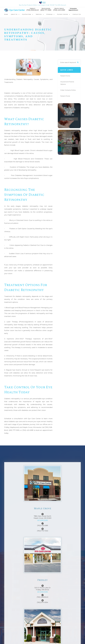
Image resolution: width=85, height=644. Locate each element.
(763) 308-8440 (33, 10)
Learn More (69, 119)
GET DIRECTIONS (43, 520)
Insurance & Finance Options (68, 83)
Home (6, 14)
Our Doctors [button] (28, 14)
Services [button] (40, 14)
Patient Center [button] (63, 14)
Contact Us (77, 14)
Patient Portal (65, 96)
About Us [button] (15, 14)
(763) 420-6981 (59, 10)
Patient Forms (65, 76)
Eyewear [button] (50, 14)
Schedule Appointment (73, 9)
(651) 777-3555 (46, 10)
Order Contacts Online (68, 90)
